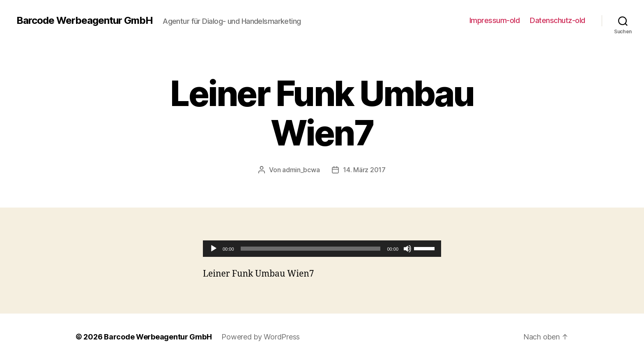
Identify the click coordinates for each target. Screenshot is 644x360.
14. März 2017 (364, 170)
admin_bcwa (301, 170)
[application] (322, 249)
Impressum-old (495, 20)
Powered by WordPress (261, 337)
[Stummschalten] (407, 249)
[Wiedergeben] (214, 249)
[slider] (311, 249)
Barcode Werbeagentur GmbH (85, 21)
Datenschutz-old (558, 20)
